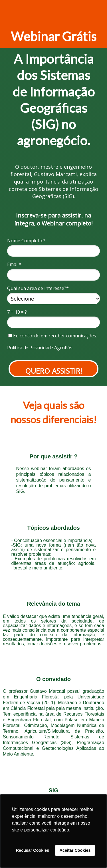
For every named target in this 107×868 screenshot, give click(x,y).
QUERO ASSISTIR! (54, 371)
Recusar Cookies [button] (33, 850)
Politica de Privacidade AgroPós (40, 348)
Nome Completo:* (26, 241)
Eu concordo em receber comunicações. (53, 336)
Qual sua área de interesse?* (38, 288)
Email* (14, 264)
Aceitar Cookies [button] (75, 850)
